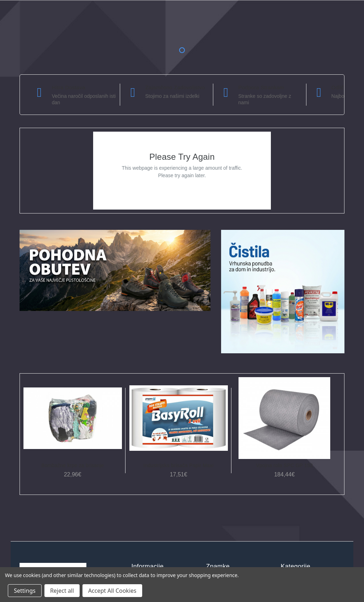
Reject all (62, 591)
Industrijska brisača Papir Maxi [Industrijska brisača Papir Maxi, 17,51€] (178, 465)
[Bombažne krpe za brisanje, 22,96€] (73, 418)
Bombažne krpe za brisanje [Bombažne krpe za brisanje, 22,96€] (73, 465)
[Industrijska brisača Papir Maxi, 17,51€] (179, 418)
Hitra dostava (69, 87)
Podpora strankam (261, 87)
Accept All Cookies (112, 591)
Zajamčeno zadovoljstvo (175, 87)
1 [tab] (182, 50)
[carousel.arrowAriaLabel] (39, 93)
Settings (25, 591)
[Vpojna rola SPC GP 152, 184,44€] (285, 418)
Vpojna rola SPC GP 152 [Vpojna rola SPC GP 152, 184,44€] (284, 465)
